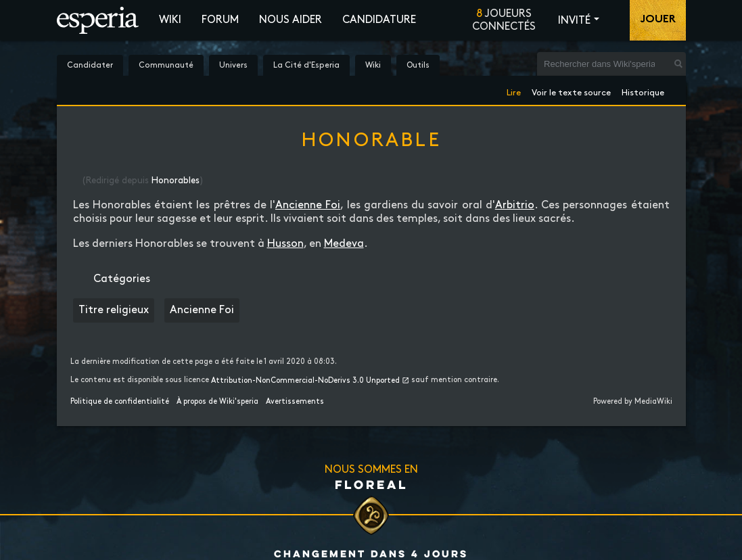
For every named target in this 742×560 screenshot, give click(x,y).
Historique (643, 90)
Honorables (176, 181)
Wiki (170, 20)
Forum (220, 20)
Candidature (379, 20)
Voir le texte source (571, 90)
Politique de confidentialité (120, 402)
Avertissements (295, 402)
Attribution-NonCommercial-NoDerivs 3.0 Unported (305, 381)
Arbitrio (515, 205)
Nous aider (291, 20)
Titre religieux (114, 310)
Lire (514, 90)
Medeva (344, 244)
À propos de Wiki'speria (217, 402)
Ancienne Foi (308, 205)
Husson (285, 244)
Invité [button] (574, 21)
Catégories (122, 279)
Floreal (371, 484)
